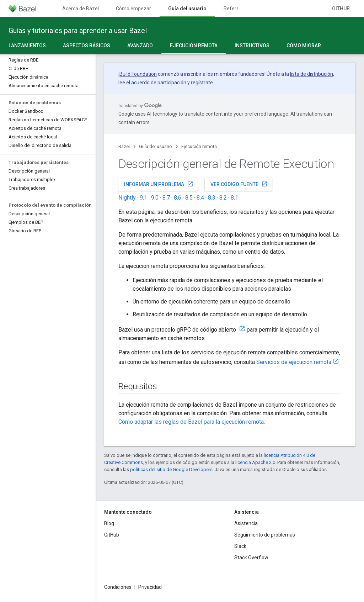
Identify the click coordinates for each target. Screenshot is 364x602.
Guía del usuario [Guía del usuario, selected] (187, 9)
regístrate (202, 83)
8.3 (212, 198)
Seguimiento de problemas (265, 535)
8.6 (178, 198)
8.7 (166, 198)
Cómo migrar (304, 46)
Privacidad (150, 587)
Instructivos (252, 46)
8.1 (234, 198)
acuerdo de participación (159, 83)
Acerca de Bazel (81, 9)
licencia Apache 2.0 (255, 462)
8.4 (200, 198)
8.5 (189, 198)
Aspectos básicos (87, 46)
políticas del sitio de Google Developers (171, 469)
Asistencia (246, 523)
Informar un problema (159, 184)
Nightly (127, 198)
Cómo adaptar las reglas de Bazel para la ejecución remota (191, 422)
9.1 (143, 198)
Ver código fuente (239, 184)
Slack (240, 546)
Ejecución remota (199, 146)
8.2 (223, 198)
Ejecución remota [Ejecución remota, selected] (194, 46)
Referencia (236, 9)
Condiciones (118, 587)
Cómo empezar (133, 9)
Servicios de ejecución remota (294, 362)
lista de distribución (312, 74)
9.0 (155, 198)
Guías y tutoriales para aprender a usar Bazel (78, 31)
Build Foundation (138, 74)
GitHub (341, 9)
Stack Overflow (251, 558)
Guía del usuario (156, 146)
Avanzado (140, 46)
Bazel (124, 146)
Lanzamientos (27, 46)
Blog (109, 523)
